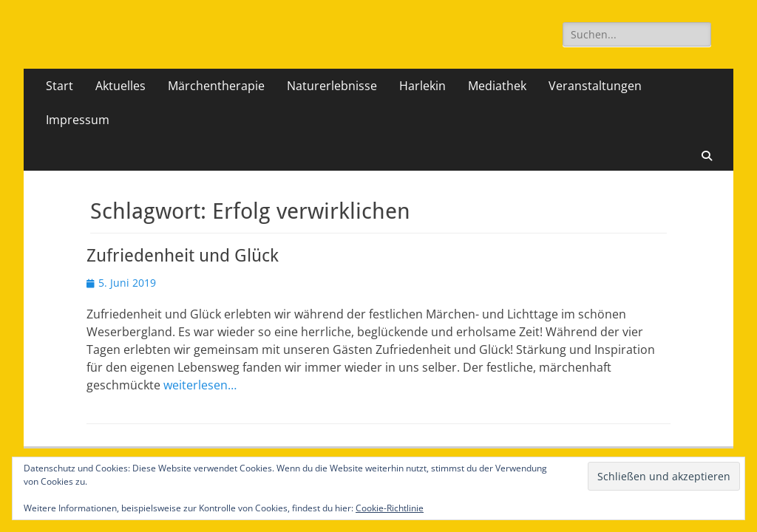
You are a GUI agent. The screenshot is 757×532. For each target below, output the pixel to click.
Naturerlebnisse (332, 86)
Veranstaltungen (595, 86)
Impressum (78, 120)
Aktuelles (120, 86)
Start (60, 86)
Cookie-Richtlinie (390, 508)
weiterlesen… (200, 385)
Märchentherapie (216, 86)
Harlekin (422, 86)
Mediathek (497, 86)
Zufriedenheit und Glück (183, 256)
